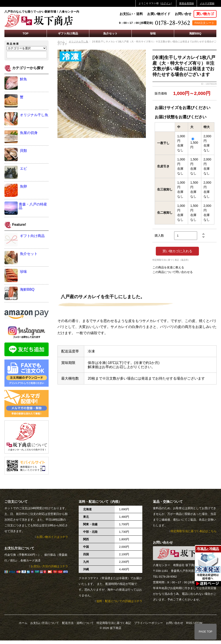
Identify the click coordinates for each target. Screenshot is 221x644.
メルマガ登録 (207, 3)
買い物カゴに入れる (177, 251)
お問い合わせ (175, 623)
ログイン (166, 3)
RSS (189, 623)
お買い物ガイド (159, 14)
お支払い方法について (45, 623)
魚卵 (23, 186)
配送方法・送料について (78, 623)
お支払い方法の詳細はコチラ (49, 566)
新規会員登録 (187, 3)
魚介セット (110, 33)
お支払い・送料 (131, 14)
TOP (26, 33)
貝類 (23, 151)
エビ (23, 169)
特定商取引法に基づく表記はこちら (194, 531)
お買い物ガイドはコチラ (52, 537)
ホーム (61, 41)
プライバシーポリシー (149, 623)
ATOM (198, 623)
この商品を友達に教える (168, 267)
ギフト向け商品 (68, 33)
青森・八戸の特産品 (33, 206)
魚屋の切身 (29, 133)
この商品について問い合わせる (173, 272)
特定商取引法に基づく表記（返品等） (171, 260)
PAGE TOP (206, 632)
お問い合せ (183, 14)
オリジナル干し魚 (78, 41)
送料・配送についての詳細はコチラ (119, 601)
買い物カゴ (205, 14)
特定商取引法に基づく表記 (114, 623)
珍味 (153, 33)
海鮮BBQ (195, 33)
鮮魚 (23, 79)
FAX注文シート (204, 23)
